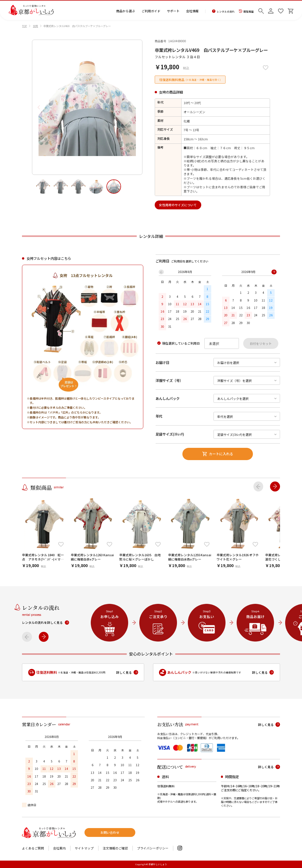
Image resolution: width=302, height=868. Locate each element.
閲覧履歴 (246, 11)
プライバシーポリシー (153, 848)
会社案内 (59, 848)
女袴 (35, 26)
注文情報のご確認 (115, 848)
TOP (24, 26)
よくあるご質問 (33, 848)
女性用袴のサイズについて (178, 205)
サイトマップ (84, 848)
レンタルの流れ (223, 11)
